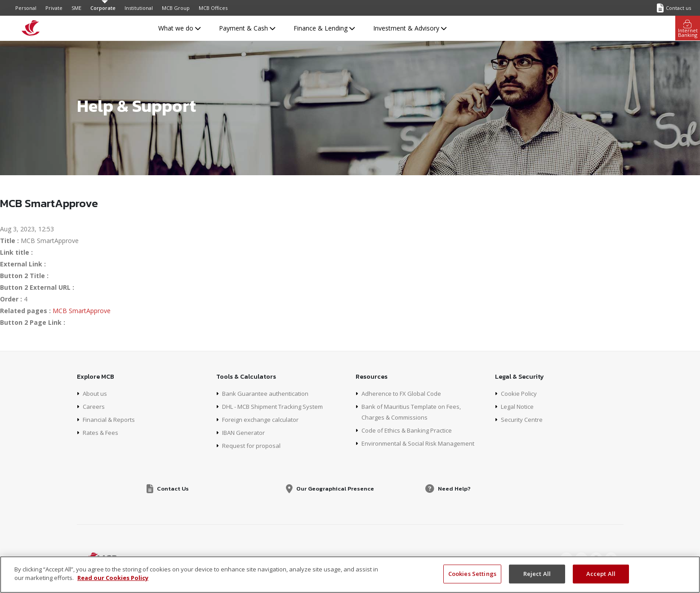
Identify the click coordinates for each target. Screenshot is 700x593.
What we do (179, 28)
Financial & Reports (111, 419)
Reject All (537, 574)
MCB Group (176, 8)
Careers (94, 406)
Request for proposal (253, 445)
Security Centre (523, 419)
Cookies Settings (472, 574)
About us (96, 393)
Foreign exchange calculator (263, 419)
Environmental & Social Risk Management (422, 443)
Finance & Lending (324, 28)
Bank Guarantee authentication (268, 393)
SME (76, 8)
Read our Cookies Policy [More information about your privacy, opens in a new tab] (113, 578)
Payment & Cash (247, 28)
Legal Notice (519, 406)
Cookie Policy (520, 393)
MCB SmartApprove (82, 311)
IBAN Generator (245, 432)
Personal (26, 8)
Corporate (103, 8)
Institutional (139, 8)
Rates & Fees (102, 432)
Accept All (601, 574)
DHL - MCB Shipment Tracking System (278, 406)
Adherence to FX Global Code (404, 393)
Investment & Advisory (410, 28)
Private (54, 8)
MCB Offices (213, 8)
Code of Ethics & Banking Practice (411, 430)
